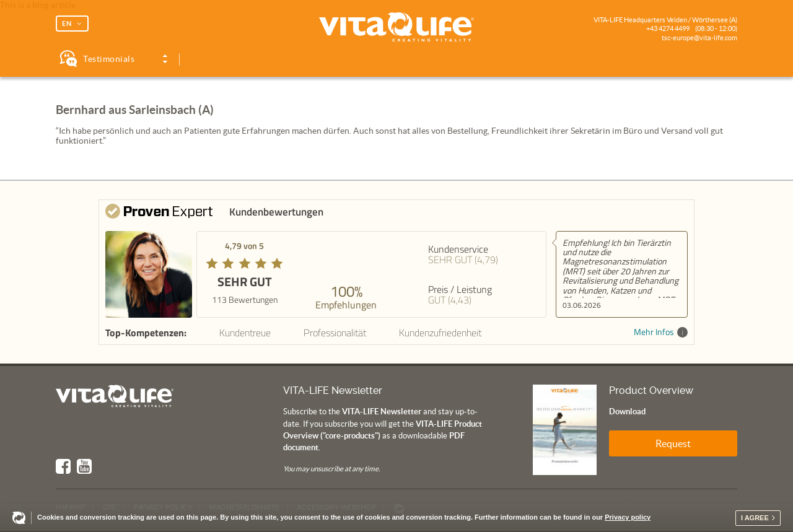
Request (673, 443)
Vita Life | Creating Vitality (396, 27)
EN (67, 24)
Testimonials (109, 59)
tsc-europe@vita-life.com (699, 38)
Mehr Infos (661, 332)
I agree (755, 518)
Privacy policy (628, 517)
